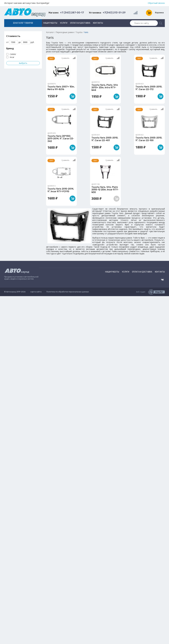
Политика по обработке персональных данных (68, 292)
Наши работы (50, 23)
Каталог (50, 32)
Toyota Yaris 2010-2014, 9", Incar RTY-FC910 (61, 190)
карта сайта (36, 292)
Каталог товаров (23, 23)
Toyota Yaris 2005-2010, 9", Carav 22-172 (149, 88)
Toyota (79, 32)
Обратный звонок (156, 3)
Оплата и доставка (80, 23)
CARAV (13, 54)
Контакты (98, 23)
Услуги (64, 23)
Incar (12, 57)
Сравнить (68, 58)
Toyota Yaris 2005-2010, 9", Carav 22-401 (105, 139)
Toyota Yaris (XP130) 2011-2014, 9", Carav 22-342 (61, 139)
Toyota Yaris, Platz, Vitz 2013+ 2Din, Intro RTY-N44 (105, 88)
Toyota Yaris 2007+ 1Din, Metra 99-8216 (61, 88)
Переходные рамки (65, 32)
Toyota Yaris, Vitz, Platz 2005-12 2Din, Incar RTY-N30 (105, 190)
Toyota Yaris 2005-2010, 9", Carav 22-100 (149, 139)
